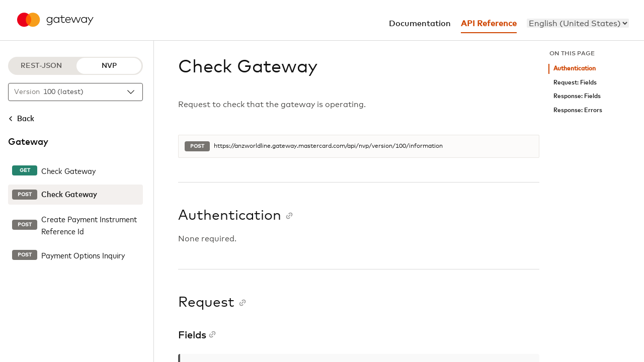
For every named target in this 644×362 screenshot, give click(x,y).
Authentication (575, 69)
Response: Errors (578, 110)
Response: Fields (577, 96)
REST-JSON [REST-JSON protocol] (41, 66)
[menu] (578, 23)
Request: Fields (575, 83)
